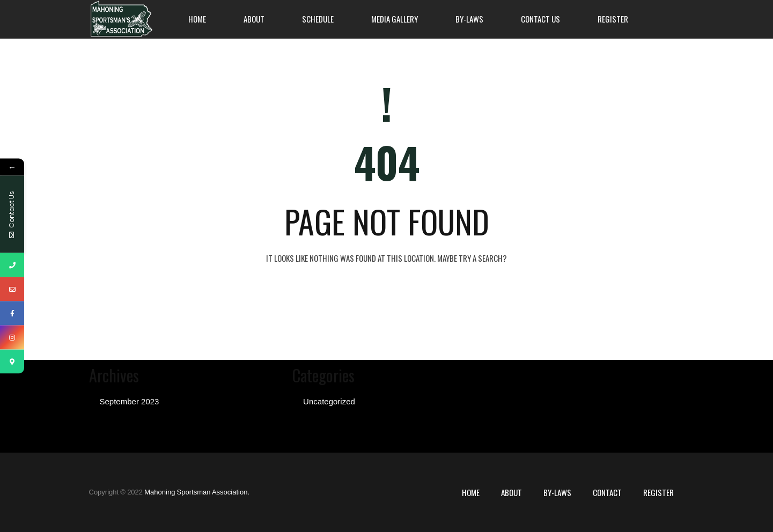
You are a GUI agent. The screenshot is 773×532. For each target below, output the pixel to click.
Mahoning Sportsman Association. (197, 492)
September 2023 (130, 401)
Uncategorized (329, 401)
